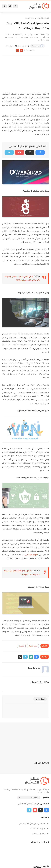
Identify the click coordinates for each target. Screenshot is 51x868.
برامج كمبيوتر (30, 18)
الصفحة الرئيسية (43, 18)
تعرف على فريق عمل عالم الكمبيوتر (34, 823)
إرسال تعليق (40, 699)
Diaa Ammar (35, 46)
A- (18, 50)
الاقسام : (46, 798)
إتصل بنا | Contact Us (40, 828)
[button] (36, 657)
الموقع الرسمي (32, 555)
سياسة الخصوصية (41, 834)
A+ (21, 50)
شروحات (21, 646)
